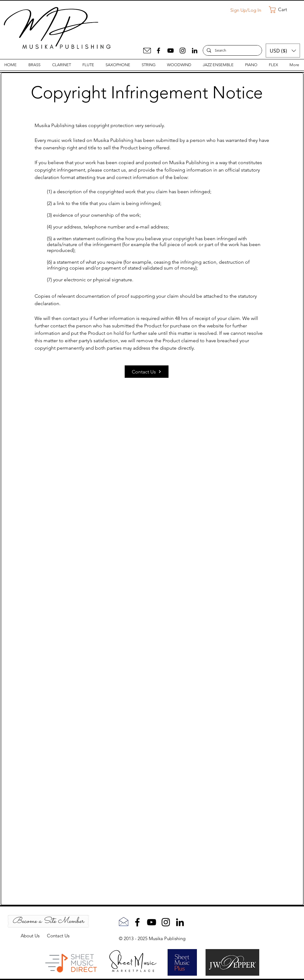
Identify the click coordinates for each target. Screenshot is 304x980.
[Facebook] (158, 51)
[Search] (232, 51)
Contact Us (58, 936)
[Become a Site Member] (48, 921)
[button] (282, 10)
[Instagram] (183, 51)
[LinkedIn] (195, 51)
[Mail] (147, 51)
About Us (34, 936)
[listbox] (283, 51)
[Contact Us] (147, 372)
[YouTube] (171, 51)
